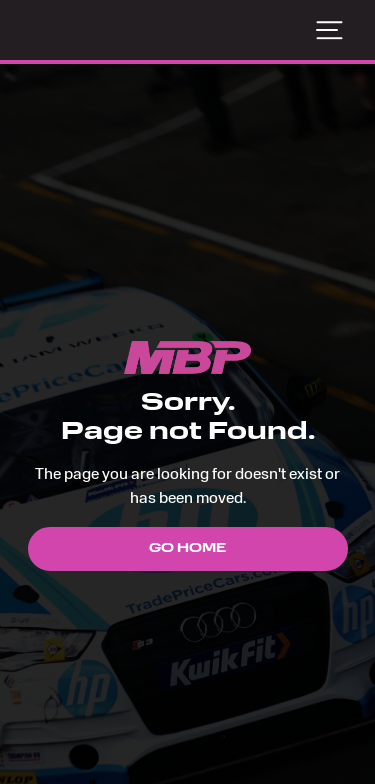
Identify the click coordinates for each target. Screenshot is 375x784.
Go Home (187, 549)
